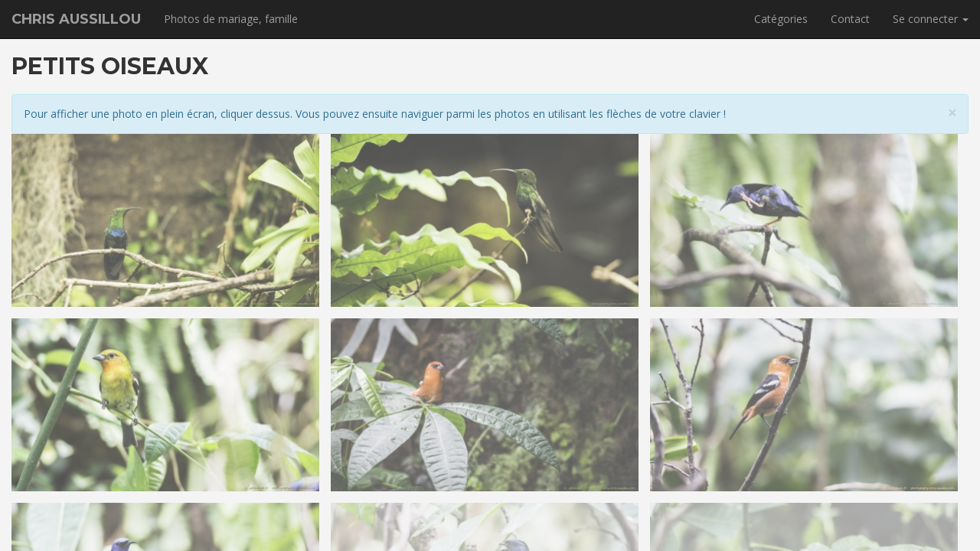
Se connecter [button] (931, 19)
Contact (850, 19)
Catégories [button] (781, 19)
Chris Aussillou (76, 19)
